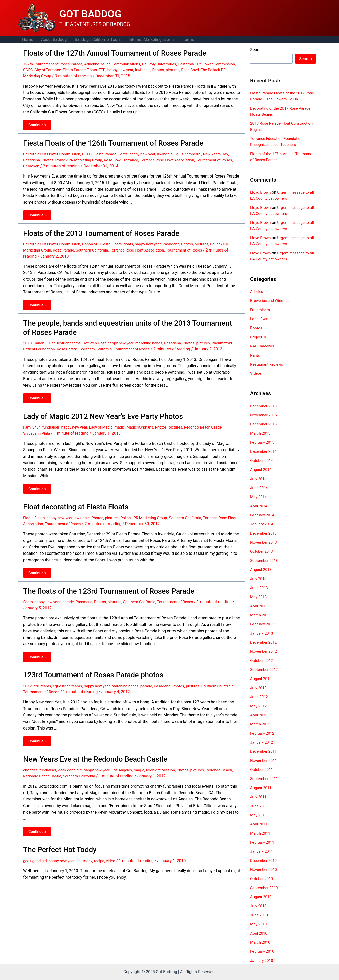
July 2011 (259, 797)
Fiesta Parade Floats (108, 69)
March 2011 (261, 833)
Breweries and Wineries (271, 301)
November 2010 (264, 870)
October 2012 (262, 660)
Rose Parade (72, 247)
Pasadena (40, 158)
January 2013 (262, 633)
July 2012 (259, 688)
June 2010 (260, 915)
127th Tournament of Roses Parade (55, 63)
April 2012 (259, 715)
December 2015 (264, 424)
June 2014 (260, 488)
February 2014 (263, 515)
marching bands (157, 337)
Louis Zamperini (199, 152)
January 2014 (262, 524)
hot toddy (88, 854)
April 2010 (259, 933)
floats (135, 241)
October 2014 (262, 460)
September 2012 (265, 670)
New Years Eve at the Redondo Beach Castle (88, 754)
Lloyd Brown (261, 192)
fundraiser (53, 426)
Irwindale (175, 69)
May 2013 (259, 597)
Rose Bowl (225, 69)
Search (256, 50)
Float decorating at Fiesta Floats (70, 505)
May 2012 (259, 706)
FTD (132, 69)
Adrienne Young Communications (119, 63)
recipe (104, 854)
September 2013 (265, 560)
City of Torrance (74, 69)
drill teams (44, 682)
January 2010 (262, 960)
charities (31, 764)
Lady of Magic (105, 426)
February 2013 (263, 624)
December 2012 (264, 642)
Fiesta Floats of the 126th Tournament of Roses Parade (104, 141)
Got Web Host (99, 337)
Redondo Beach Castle (214, 426)
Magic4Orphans (147, 426)
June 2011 (260, 806)
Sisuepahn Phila (38, 432)
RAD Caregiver (263, 346)
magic (125, 426)
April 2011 (259, 824)
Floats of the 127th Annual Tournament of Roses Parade (105, 53)
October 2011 (262, 770)
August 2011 (262, 788)
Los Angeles (128, 764)
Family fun (33, 426)
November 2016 (264, 415)
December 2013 (264, 533)
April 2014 (259, 506)
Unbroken (49, 164)
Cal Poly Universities (168, 63)
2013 (28, 337)
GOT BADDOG (90, 14)
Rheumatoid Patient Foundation (51, 343)
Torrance (146, 158)
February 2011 (263, 842)
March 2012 (261, 724)
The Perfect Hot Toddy (56, 843)
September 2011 (265, 779)
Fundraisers (261, 310)
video (116, 854)
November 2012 (264, 651)
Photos (191, 69)
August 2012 (262, 679)
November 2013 (264, 542)
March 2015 (261, 433)
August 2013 (262, 570)
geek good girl (73, 764)
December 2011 (264, 751)
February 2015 (263, 442)
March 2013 (261, 615)
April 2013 (259, 606)
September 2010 (265, 888)
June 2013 (260, 588)
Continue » (39, 124)
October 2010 (262, 879)
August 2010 (262, 897)
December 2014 (264, 451)
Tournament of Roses (201, 247)
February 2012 (263, 733)
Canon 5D (95, 241)
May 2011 (259, 815)
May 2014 (259, 497)
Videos (256, 373)
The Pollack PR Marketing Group (52, 75)
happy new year (151, 69)
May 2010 (259, 924)
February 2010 (263, 951)
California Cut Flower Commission (54, 152)
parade (71, 599)
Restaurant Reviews (268, 364)
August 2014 (262, 470)
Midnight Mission (169, 764)
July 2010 (259, 906)
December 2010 (264, 860)
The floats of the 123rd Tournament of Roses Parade (100, 588)
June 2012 (260, 697)
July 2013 (259, 579)
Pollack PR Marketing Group (91, 158)
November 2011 (264, 760)
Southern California (103, 247)
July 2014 (259, 479)
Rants (255, 355)
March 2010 (261, 942)
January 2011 (262, 851)
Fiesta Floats (117, 241)
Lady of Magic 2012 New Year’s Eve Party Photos (95, 416)
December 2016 (264, 406)
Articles (257, 292)
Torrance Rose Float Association (185, 158)
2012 (28, 682)
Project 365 (260, 337)
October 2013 (262, 551)
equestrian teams (69, 337)
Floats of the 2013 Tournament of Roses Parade (93, 230)
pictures (206, 69)
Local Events (262, 319)
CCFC (53, 69)
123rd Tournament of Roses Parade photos (86, 671)
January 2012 (262, 742)
